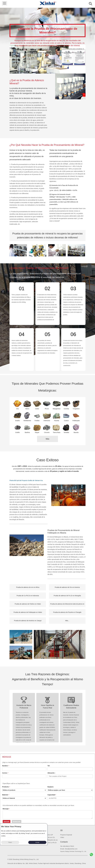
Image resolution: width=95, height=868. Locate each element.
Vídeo (62, 837)
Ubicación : (51, 773)
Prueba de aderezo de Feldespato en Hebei (28, 612)
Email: (62, 849)
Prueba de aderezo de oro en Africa (28, 587)
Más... (67, 621)
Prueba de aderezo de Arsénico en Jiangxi (28, 621)
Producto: (6, 787)
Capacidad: (52, 795)
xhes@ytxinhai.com (71, 849)
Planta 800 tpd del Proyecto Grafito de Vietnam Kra (26, 480)
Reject (10, 842)
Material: (6, 795)
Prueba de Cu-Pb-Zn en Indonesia (28, 596)
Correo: (5, 773)
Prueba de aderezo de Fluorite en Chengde (67, 612)
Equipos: (51, 787)
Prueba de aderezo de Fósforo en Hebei (28, 604)
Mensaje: (6, 809)
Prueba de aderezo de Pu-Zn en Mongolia (67, 596)
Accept (37, 842)
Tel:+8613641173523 (67, 846)
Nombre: (6, 766)
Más (47, 439)
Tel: (49, 766)
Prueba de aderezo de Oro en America (67, 587)
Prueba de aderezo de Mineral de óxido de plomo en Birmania (67, 605)
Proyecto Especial (66, 835)
